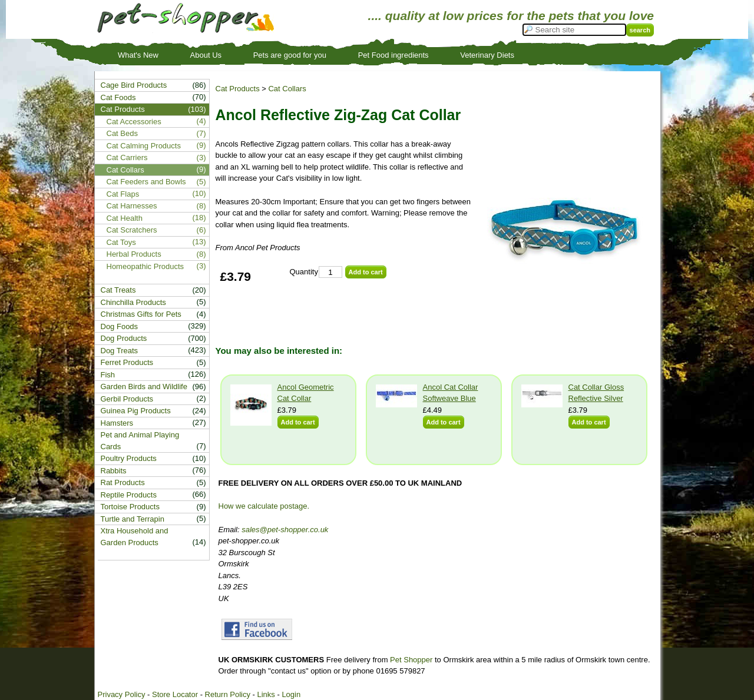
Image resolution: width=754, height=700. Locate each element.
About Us (206, 55)
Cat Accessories (134, 122)
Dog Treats (120, 351)
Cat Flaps (123, 194)
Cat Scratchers (132, 230)
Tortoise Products (130, 507)
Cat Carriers (127, 157)
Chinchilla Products (133, 302)
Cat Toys (121, 242)
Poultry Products (129, 458)
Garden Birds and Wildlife (144, 387)
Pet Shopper (411, 660)
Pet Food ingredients (393, 55)
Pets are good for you (290, 55)
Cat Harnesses (132, 206)
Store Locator (175, 694)
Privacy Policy (122, 694)
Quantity (304, 272)
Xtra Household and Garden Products (135, 537)
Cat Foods (118, 97)
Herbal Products (134, 254)
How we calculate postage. (264, 506)
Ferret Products (127, 362)
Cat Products (238, 89)
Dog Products (124, 338)
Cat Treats (118, 290)
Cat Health (125, 218)
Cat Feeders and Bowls (146, 182)
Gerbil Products (127, 399)
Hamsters (117, 423)
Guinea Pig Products (136, 411)
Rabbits (114, 471)
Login (291, 694)
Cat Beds (122, 133)
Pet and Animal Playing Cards (140, 441)
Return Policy (228, 694)
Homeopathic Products (145, 266)
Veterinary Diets (487, 55)
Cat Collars (287, 89)
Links (266, 694)
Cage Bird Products (134, 85)
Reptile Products (129, 495)
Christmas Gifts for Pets (141, 314)
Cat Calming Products (144, 146)
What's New (138, 55)
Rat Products (123, 482)
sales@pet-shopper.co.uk (285, 530)
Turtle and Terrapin (133, 519)
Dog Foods (120, 326)
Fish (108, 375)
